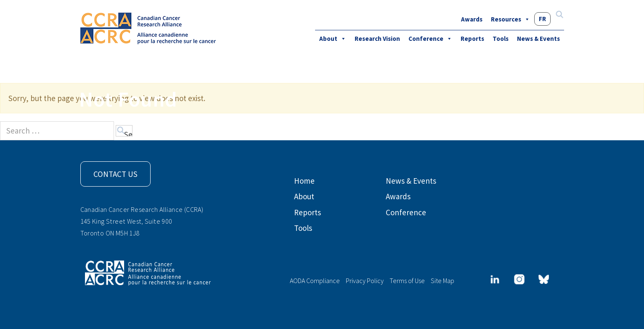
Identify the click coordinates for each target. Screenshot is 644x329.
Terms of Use (407, 281)
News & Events (538, 39)
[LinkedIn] (495, 279)
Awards (472, 19)
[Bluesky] (543, 279)
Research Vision (377, 39)
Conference (430, 39)
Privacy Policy (365, 281)
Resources (510, 19)
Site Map (443, 281)
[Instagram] (519, 279)
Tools (501, 39)
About (333, 39)
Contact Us (115, 174)
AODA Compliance (315, 281)
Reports (472, 39)
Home (304, 181)
